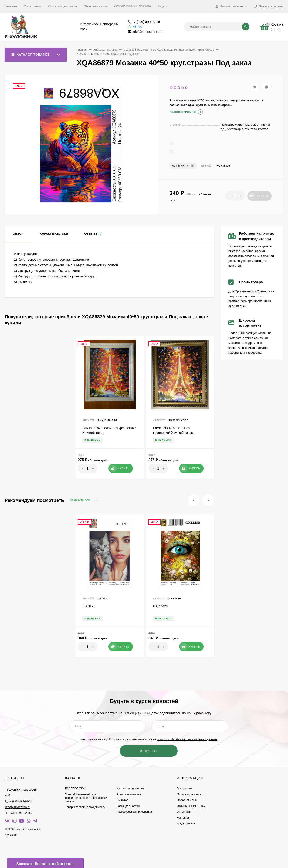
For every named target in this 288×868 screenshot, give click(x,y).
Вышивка (123, 800)
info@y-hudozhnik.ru (147, 32)
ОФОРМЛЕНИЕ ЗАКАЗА (133, 6)
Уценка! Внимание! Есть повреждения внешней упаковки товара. (86, 798)
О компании (32, 6)
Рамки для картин (128, 806)
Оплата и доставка (63, 6)
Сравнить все (84, 500)
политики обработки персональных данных (187, 739)
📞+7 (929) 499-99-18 (144, 22)
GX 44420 (160, 606)
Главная (11, 6)
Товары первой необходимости (85, 807)
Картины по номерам (130, 789)
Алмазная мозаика (105, 50)
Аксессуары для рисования (134, 812)
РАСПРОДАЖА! (75, 789)
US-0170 (89, 606)
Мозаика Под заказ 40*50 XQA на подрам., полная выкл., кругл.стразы (169, 50)
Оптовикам (184, 812)
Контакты (183, 818)
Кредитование (186, 823)
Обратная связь (95, 6)
